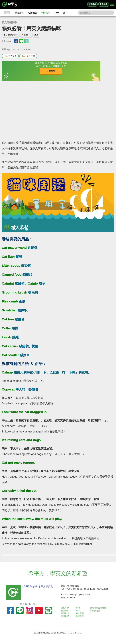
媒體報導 (80, 616)
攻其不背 (66, 608)
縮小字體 (28, 56)
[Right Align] (112, 4)
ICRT (57, 13)
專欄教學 (45, 13)
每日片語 (66, 613)
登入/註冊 (104, 4)
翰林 (65, 13)
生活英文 (26, 35)
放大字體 (10, 56)
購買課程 (92, 4)
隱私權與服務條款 (99, 608)
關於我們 (80, 613)
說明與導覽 (96, 611)
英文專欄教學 (9, 22)
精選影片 (19, 13)
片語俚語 (33, 13)
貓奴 (36, 35)
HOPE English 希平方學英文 (37, 586)
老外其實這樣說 (11, 35)
